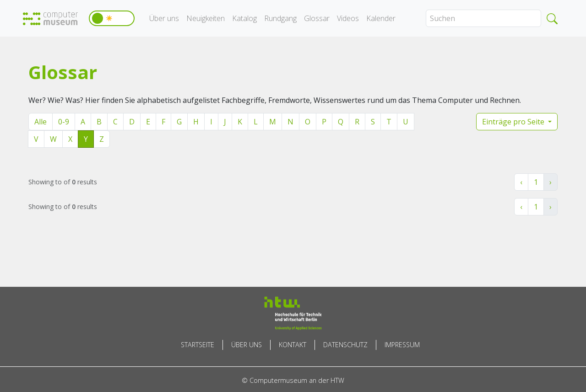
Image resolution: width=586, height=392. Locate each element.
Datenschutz (345, 345)
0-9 (64, 122)
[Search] (483, 18)
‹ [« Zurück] (521, 182)
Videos (348, 18)
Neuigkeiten (206, 18)
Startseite (198, 345)
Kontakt (293, 345)
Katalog (244, 18)
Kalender (381, 18)
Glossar (317, 18)
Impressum (402, 345)
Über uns (164, 18)
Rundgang (280, 18)
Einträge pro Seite (514, 122)
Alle (41, 122)
